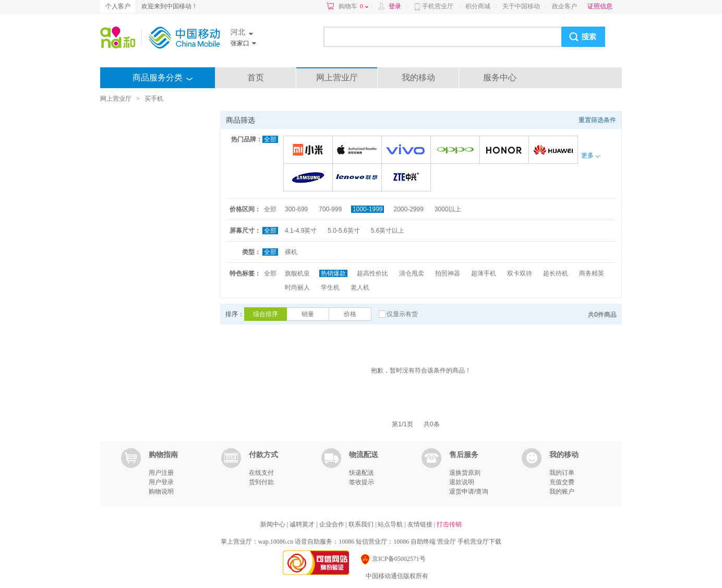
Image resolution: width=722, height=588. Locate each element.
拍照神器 (448, 273)
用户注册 (161, 473)
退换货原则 (465, 473)
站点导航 (391, 524)
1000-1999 (368, 209)
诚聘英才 (303, 524)
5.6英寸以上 (388, 231)
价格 (350, 314)
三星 (310, 178)
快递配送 (362, 473)
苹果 (359, 151)
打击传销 (449, 524)
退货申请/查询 (469, 491)
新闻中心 (274, 524)
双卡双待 (520, 273)
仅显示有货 (402, 314)
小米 (310, 151)
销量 (308, 314)
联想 (359, 178)
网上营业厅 (337, 77)
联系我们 (362, 524)
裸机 (291, 252)
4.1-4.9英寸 (301, 231)
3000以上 (448, 209)
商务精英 (592, 273)
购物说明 (161, 491)
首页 (256, 77)
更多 (590, 155)
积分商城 (478, 6)
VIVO (408, 151)
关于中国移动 (521, 6)
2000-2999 (408, 209)
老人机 (360, 287)
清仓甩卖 (412, 273)
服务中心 (500, 77)
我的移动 (418, 77)
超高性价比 (372, 273)
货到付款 (261, 482)
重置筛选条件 (597, 120)
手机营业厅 (438, 6)
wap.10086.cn (276, 542)
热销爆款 (333, 273)
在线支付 (261, 473)
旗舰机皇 (297, 273)
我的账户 (562, 491)
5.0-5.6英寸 (344, 231)
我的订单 (562, 473)
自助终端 (423, 542)
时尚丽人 (297, 287)
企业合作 (333, 524)
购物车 (353, 6)
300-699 (296, 209)
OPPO (457, 151)
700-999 (330, 209)
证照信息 (600, 6)
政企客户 (564, 6)
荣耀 (506, 151)
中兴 (408, 178)
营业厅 (447, 542)
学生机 (330, 287)
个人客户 (118, 6)
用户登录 (161, 482)
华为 (555, 151)
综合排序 (266, 314)
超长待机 (556, 273)
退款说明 (462, 482)
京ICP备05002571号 (393, 559)
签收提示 (362, 482)
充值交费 (562, 482)
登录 (395, 6)
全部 (270, 139)
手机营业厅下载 (479, 542)
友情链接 (421, 524)
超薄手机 (484, 273)
